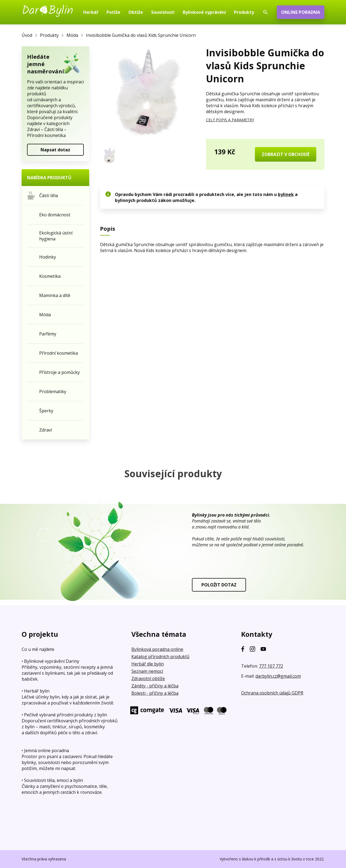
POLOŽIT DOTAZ (219, 585)
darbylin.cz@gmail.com (278, 676)
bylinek (286, 194)
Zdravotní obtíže (148, 678)
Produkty (49, 35)
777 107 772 (271, 666)
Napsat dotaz (55, 150)
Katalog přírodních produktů (160, 657)
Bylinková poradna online (157, 649)
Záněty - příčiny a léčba (155, 686)
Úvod (27, 35)
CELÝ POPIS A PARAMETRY (230, 120)
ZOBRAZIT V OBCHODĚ (286, 154)
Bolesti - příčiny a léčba (155, 693)
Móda (72, 35)
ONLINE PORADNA (301, 12)
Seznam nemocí (147, 671)
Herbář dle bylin (148, 664)
